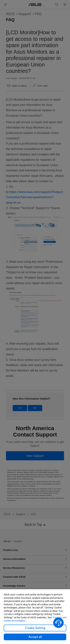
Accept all (35, 637)
